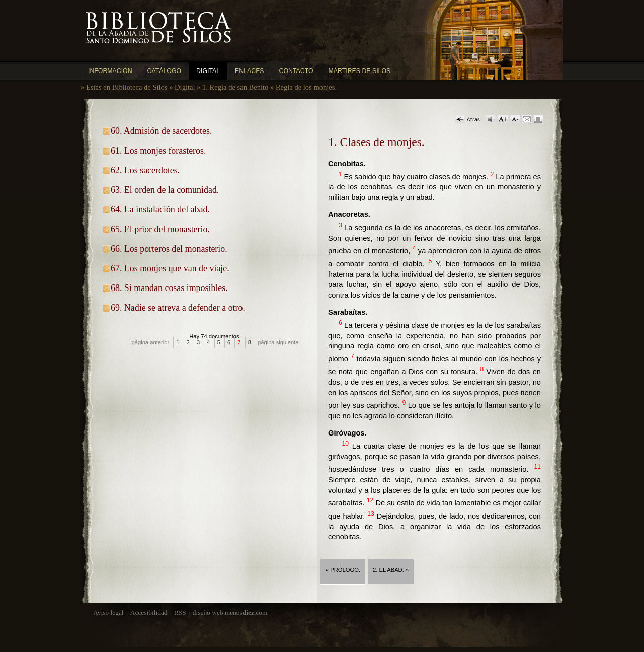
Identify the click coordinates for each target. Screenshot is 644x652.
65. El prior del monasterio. (160, 229)
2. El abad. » (391, 570)
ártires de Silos (360, 71)
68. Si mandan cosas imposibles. (169, 288)
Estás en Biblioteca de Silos (127, 87)
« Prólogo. (343, 570)
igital (208, 71)
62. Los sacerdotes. (145, 170)
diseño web (208, 612)
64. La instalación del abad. (160, 209)
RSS (180, 612)
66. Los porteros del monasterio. (169, 249)
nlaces (250, 71)
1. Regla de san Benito (235, 87)
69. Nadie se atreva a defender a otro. (178, 308)
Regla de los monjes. (306, 87)
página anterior (151, 342)
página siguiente (278, 342)
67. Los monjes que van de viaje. (170, 268)
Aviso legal (108, 612)
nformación (110, 71)
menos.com (246, 612)
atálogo (165, 71)
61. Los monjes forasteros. (158, 151)
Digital (185, 87)
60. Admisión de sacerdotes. (161, 131)
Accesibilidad (149, 612)
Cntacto (296, 71)
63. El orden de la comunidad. (165, 190)
